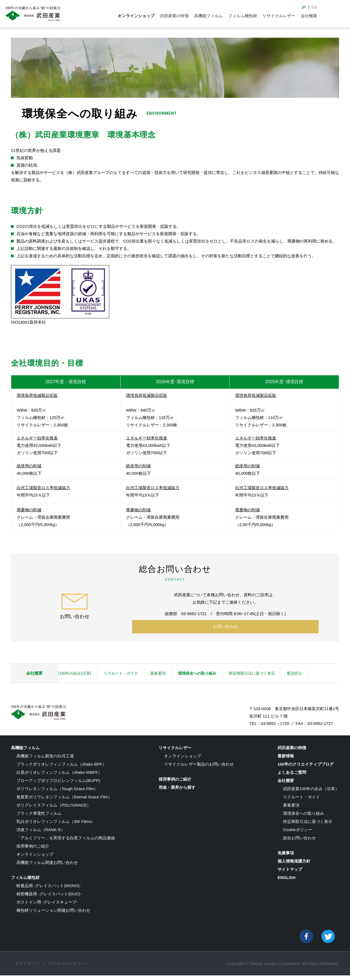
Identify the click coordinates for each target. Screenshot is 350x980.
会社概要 (309, 16)
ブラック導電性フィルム (39, 818)
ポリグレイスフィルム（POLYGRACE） (54, 810)
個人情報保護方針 (294, 866)
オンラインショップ (136, 16)
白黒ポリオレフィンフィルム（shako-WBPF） (59, 777)
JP (304, 7)
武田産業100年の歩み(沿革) (100, 670)
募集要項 (193, 670)
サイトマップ (290, 874)
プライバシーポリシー (69, 968)
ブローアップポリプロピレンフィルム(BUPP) (58, 785)
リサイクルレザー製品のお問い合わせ (199, 769)
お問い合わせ (225, 627)
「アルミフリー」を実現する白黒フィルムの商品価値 (66, 842)
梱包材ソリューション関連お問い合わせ (53, 915)
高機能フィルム (208, 16)
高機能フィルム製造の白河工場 (45, 761)
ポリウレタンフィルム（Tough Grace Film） (57, 793)
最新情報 (286, 761)
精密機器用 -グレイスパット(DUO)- (49, 898)
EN (314, 7)
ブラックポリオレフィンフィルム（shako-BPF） (61, 769)
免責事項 (286, 858)
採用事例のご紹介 (33, 851)
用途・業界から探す (177, 792)
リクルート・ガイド (154, 670)
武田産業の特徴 (174, 16)
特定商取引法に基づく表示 (288, 670)
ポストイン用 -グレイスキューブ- (47, 907)
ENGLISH (287, 882)
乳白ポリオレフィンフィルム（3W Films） (56, 826)
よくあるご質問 (292, 777)
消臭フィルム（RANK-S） (41, 834)
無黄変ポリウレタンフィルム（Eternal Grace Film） (64, 802)
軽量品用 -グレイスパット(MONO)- (49, 890)
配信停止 (84, 681)
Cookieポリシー (298, 834)
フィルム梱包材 (243, 16)
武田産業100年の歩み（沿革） (311, 793)
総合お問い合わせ (299, 842)
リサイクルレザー (279, 16)
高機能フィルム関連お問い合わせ (47, 867)
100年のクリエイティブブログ (306, 769)
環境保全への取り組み (233, 670)
